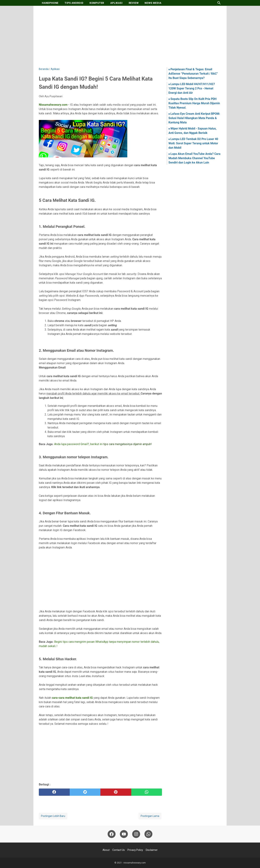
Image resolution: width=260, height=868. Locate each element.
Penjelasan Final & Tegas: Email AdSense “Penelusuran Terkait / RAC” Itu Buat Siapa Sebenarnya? (193, 74)
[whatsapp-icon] (148, 834)
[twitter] (85, 792)
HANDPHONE (50, 3)
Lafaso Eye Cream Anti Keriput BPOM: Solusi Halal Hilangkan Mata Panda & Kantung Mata (194, 118)
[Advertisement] (130, 36)
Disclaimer (152, 850)
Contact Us (119, 850)
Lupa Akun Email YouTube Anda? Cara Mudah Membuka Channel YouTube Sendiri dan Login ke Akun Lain (194, 158)
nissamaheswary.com (135, 863)
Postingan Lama (150, 816)
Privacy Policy (135, 850)
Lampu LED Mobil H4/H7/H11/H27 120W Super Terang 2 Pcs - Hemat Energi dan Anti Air (192, 88)
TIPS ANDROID (74, 3)
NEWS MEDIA (153, 3)
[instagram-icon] (136, 834)
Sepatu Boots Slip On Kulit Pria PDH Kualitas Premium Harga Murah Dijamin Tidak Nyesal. (194, 103)
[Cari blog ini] (219, 3)
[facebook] (54, 792)
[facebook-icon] (112, 834)
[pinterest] (116, 792)
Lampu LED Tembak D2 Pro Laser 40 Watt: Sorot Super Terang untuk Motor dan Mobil (193, 143)
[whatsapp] (147, 792)
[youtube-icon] (124, 834)
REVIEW (134, 3)
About (106, 850)
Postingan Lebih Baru (53, 816)
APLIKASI (116, 3)
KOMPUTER (97, 3)
